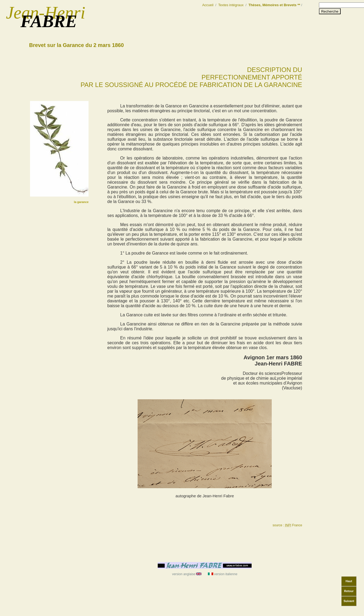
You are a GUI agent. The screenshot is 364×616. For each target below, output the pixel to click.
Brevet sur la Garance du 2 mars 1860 (77, 45)
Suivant (349, 601)
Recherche (330, 11)
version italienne (223, 574)
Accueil (208, 5)
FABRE (49, 21)
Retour (349, 591)
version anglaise (186, 574)
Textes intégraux (231, 5)
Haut (349, 581)
